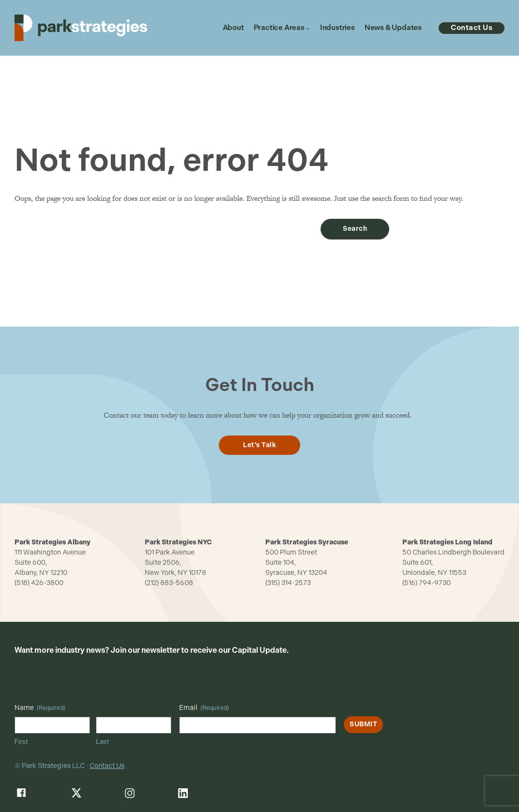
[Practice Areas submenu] (308, 28)
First (21, 742)
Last (102, 742)
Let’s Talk (259, 445)
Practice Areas (279, 28)
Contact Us (107, 766)
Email (204, 708)
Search (355, 229)
